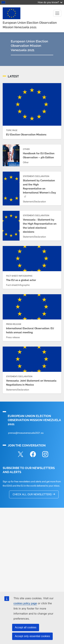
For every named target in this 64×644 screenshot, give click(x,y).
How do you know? (50, 2)
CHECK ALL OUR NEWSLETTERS (32, 494)
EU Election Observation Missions (26, 135)
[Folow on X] (21, 455)
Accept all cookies (26, 627)
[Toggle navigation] (57, 13)
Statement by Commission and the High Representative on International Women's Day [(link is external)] (39, 189)
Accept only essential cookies (32, 636)
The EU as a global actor (21, 280)
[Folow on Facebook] (33, 455)
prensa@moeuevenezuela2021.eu (26, 433)
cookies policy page (25, 603)
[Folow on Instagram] (45, 455)
